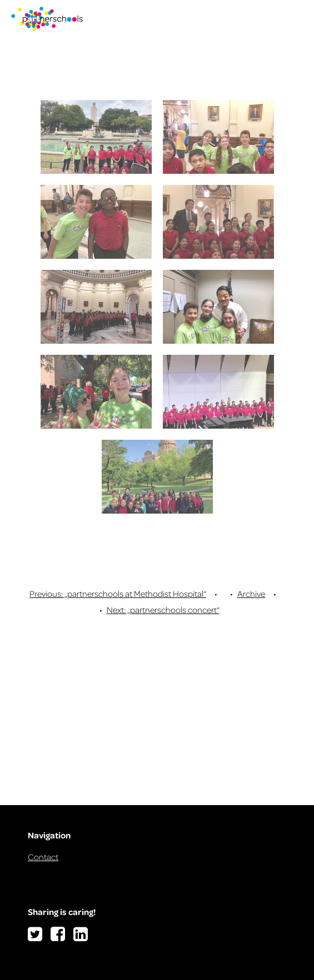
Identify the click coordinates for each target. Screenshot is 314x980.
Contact (43, 857)
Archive (251, 594)
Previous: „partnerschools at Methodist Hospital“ (118, 594)
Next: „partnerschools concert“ (163, 610)
